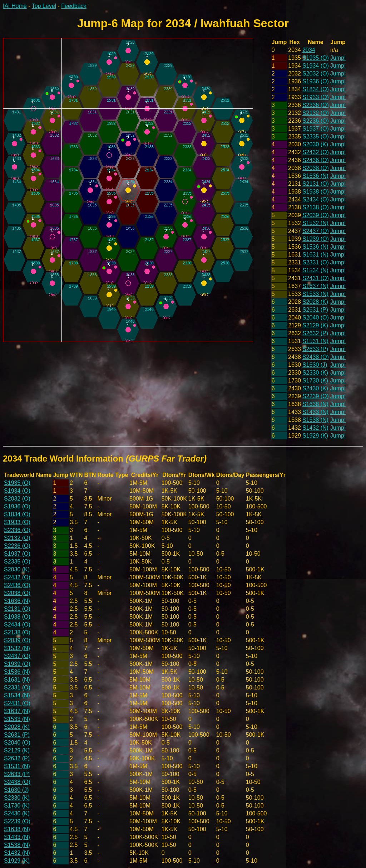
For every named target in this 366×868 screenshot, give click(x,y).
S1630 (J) (315, 365)
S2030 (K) (315, 144)
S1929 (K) (315, 436)
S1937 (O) (316, 129)
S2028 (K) (315, 302)
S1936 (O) (316, 81)
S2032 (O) (316, 74)
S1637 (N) (315, 286)
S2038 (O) (316, 168)
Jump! (338, 58)
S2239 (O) (316, 396)
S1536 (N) (315, 247)
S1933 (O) (316, 97)
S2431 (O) (316, 278)
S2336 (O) (316, 105)
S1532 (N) (315, 223)
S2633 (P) (315, 349)
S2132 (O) (316, 113)
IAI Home (15, 6)
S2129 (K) (315, 325)
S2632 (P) (315, 333)
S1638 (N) (315, 404)
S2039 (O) (316, 215)
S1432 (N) (315, 428)
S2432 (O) (316, 152)
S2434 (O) (316, 199)
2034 (309, 50)
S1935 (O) (316, 58)
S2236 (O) (316, 121)
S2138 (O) (316, 207)
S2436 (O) (316, 160)
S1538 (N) (315, 420)
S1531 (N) (315, 341)
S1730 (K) (315, 381)
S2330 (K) (315, 373)
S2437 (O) (316, 231)
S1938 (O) (316, 192)
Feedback (74, 6)
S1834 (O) (316, 89)
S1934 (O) (316, 66)
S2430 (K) (315, 388)
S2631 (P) (315, 310)
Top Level (44, 6)
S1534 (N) (315, 270)
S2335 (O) (316, 136)
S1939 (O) (316, 239)
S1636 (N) (315, 176)
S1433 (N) (315, 412)
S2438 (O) (316, 357)
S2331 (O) (316, 262)
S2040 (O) (316, 318)
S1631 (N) (315, 255)
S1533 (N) (315, 294)
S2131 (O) (316, 184)
